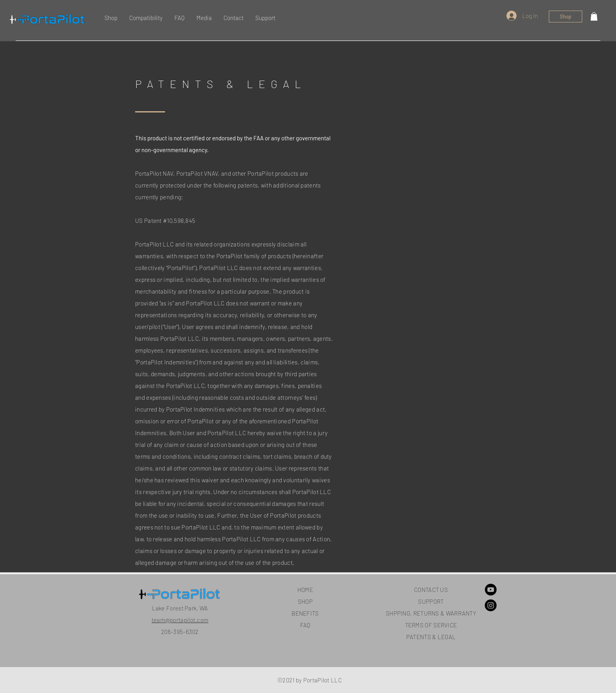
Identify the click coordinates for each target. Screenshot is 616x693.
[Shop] (566, 17)
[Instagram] (491, 605)
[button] (594, 17)
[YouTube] (491, 590)
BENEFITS (305, 613)
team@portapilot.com (180, 620)
